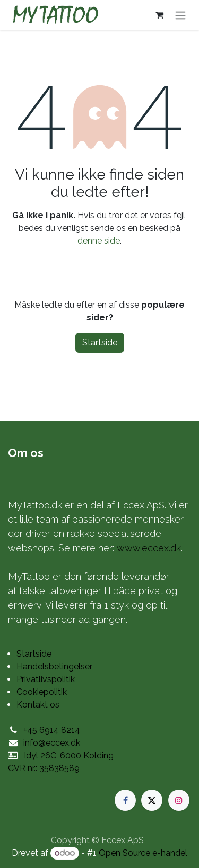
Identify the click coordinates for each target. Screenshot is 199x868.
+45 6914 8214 (52, 730)
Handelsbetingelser (54, 666)
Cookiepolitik (42, 692)
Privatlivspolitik (46, 679)
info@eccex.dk (52, 743)
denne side (99, 241)
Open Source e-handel (143, 853)
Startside (100, 342)
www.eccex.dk (149, 548)
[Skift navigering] (180, 15)
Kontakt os (38, 705)
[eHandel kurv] (159, 15)
